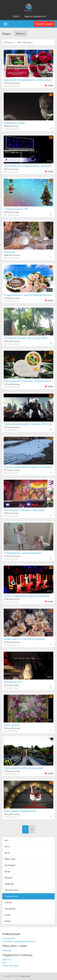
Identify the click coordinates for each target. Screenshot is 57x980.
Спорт (8, 915)
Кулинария (10, 865)
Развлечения (11, 896)
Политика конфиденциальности (19, 941)
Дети (7, 853)
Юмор (8, 921)
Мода (7, 871)
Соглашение (9, 938)
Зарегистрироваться (35, 16)
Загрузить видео (44, 24)
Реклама (7, 950)
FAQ (4, 963)
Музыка (9, 878)
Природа (9, 884)
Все (6, 840)
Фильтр (21, 34)
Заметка (7, 959)
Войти (16, 16)
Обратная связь (11, 966)
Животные (10, 859)
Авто (7, 846)
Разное (8, 902)
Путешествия (11, 890)
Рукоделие (10, 909)
